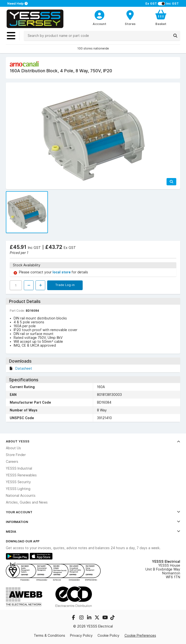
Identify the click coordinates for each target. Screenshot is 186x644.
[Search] (175, 36)
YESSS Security (18, 482)
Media (93, 531)
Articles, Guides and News (27, 502)
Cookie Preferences (140, 636)
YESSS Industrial (19, 468)
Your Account (93, 512)
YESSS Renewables (21, 475)
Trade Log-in (65, 285)
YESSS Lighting (18, 489)
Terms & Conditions (49, 636)
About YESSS (93, 441)
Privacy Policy (81, 636)
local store (62, 272)
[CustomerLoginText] (99, 14)
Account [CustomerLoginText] (99, 24)
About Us (13, 448)
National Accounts (21, 496)
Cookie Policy (108, 636)
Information (93, 522)
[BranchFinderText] (130, 17)
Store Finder (16, 455)
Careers (12, 462)
